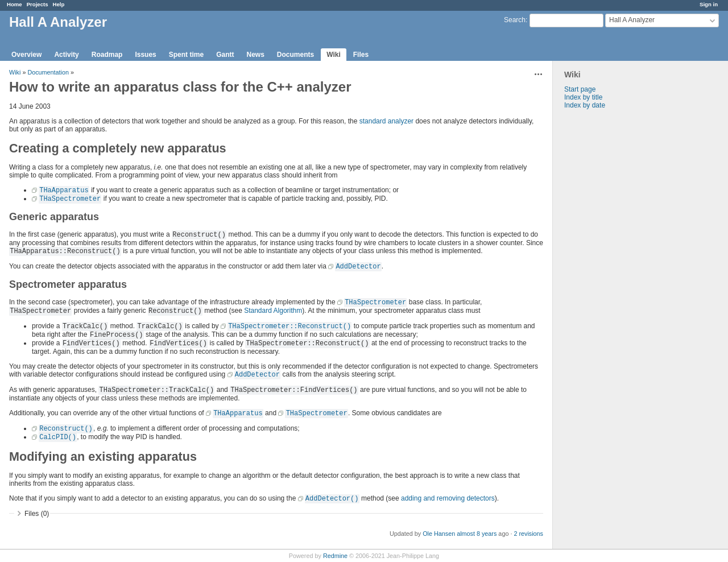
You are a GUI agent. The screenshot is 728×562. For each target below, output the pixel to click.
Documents (295, 55)
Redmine (335, 556)
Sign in (709, 4)
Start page (580, 89)
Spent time (186, 55)
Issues (145, 55)
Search (515, 20)
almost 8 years (477, 534)
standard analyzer (386, 121)
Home (15, 4)
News (255, 55)
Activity (66, 55)
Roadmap (107, 55)
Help (59, 4)
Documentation (48, 72)
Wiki (334, 55)
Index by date (585, 105)
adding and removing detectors (448, 498)
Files (361, 55)
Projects (38, 4)
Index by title (583, 97)
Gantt (225, 55)
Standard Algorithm (273, 311)
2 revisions (528, 534)
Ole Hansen (439, 534)
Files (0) (37, 514)
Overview (26, 55)
